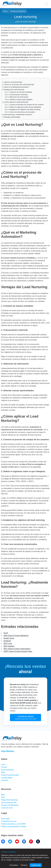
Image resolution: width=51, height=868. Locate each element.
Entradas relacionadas (11, 117)
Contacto (5, 780)
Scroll (6, 633)
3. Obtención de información (17, 97)
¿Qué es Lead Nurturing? (12, 82)
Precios (4, 767)
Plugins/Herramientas (9, 800)
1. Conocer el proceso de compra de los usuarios (24, 105)
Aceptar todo (36, 865)
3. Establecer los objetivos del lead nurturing (22, 109)
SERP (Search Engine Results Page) (18, 651)
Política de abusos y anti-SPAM (13, 824)
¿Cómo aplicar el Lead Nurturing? (15, 102)
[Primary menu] (46, 4)
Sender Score (9, 638)
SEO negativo (9, 646)
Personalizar (14, 865)
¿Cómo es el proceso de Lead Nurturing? (18, 84)
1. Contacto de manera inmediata (18, 92)
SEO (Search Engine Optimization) (17, 649)
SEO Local (8, 643)
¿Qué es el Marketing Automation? (16, 87)
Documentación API (9, 803)
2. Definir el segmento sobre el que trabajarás (23, 107)
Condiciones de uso (9, 821)
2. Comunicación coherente (16, 95)
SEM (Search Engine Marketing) (16, 636)
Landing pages (7, 778)
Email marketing (7, 770)
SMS (3, 772)
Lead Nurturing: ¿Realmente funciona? (17, 114)
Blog (3, 795)
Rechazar (24, 865)
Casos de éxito (7, 808)
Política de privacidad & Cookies (14, 827)
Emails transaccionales (10, 775)
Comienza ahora (25, 717)
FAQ (3, 797)
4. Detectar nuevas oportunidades (19, 99)
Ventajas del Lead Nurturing (13, 89)
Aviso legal (5, 819)
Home (5, 11)
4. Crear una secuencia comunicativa (20, 112)
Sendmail (7, 641)
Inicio (3, 764)
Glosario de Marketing (18, 11)
